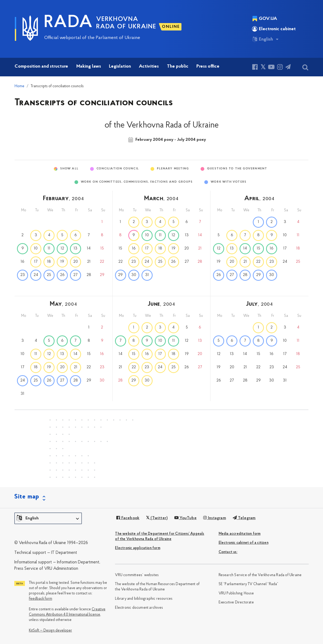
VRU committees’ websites (137, 575)
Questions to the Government (237, 169)
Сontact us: (228, 552)
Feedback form (41, 599)
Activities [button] (149, 66)
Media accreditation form (240, 534)
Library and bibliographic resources (144, 599)
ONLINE (171, 27)
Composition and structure (41, 66)
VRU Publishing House (236, 593)
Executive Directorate (236, 603)
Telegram (244, 518)
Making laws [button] (89, 66)
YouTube (185, 518)
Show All (69, 169)
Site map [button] (27, 497)
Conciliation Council (118, 169)
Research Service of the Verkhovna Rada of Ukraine (260, 575)
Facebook (128, 518)
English (262, 39)
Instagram (215, 518)
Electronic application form (138, 548)
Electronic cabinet (274, 29)
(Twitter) (157, 518)
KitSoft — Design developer (50, 631)
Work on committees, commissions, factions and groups (137, 182)
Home (19, 86)
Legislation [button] (120, 66)
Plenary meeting (173, 169)
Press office (208, 66)
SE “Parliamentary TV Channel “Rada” (249, 584)
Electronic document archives (139, 608)
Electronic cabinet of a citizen (244, 543)
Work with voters (229, 182)
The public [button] (178, 66)
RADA (68, 23)
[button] (48, 518)
